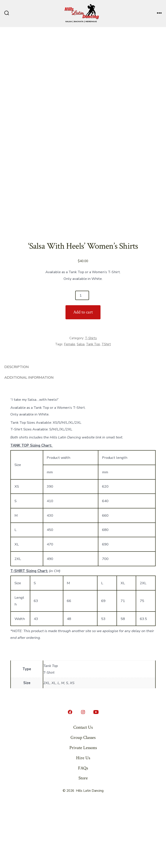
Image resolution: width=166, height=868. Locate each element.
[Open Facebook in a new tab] (70, 777)
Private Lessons (83, 813)
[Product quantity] (82, 361)
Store (83, 843)
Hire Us (83, 823)
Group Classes (83, 803)
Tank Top (93, 410)
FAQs (83, 833)
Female (70, 410)
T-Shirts (91, 404)
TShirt (106, 410)
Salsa (81, 410)
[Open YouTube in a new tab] (96, 777)
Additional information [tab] (29, 443)
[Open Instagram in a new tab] (83, 777)
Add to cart (83, 377)
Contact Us (83, 793)
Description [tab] (17, 432)
